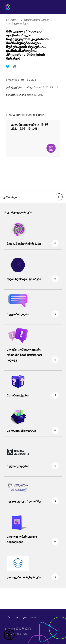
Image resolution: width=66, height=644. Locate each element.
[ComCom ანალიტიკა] (33, 421)
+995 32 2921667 (19, 631)
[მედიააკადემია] (33, 457)
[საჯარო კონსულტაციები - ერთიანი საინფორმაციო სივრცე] (33, 345)
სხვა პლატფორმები (18, 212)
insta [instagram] (33, 617)
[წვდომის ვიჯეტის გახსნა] (9, 635)
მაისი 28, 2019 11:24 (32, 87)
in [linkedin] (17, 617)
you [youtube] (25, 617)
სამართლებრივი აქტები (35, 19)
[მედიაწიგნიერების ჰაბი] (33, 234)
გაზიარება (11, 197)
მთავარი (11, 19)
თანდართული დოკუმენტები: (25, 115)
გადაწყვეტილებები (17, 23)
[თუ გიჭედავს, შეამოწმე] (33, 492)
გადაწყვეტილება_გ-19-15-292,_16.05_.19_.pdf (30, 126)
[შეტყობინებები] (33, 305)
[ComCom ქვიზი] (33, 386)
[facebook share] (59, 197)
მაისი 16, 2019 (25, 94)
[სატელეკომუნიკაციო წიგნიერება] (33, 530)
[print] (15, 67)
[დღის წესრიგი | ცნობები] (33, 270)
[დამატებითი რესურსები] (33, 568)
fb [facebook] (9, 617)
